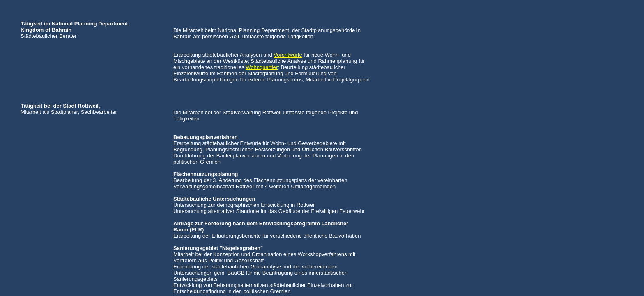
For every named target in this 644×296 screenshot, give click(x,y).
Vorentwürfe (288, 55)
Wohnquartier (262, 67)
